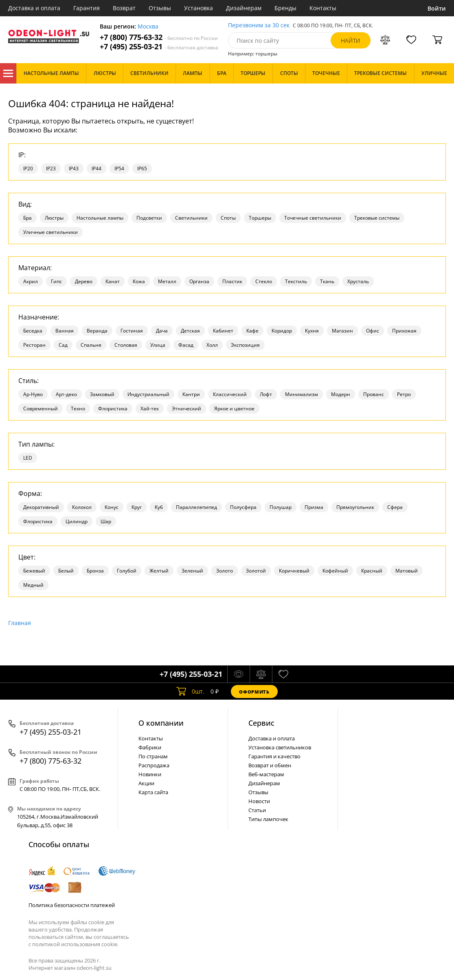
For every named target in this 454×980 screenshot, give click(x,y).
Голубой (127, 571)
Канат (113, 281)
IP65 (142, 168)
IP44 (97, 168)
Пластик (232, 281)
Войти (437, 8)
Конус (112, 507)
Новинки (150, 774)
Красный (372, 571)
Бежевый (34, 571)
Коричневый (294, 571)
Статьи (257, 810)
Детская (190, 331)
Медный (33, 585)
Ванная (65, 331)
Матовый (407, 571)
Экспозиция (245, 345)
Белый (66, 571)
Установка (198, 8)
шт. (190, 692)
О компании (161, 723)
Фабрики (150, 747)
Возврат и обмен (270, 765)
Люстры (54, 218)
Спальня (91, 345)
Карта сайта (153, 792)
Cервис (261, 723)
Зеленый (192, 571)
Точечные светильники (313, 218)
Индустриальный (148, 394)
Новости (259, 801)
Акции (146, 783)
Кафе (252, 331)
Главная (20, 623)
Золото (225, 571)
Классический (230, 394)
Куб (159, 507)
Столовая (126, 345)
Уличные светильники (50, 232)
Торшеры (260, 218)
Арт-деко (66, 394)
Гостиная (132, 331)
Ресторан (34, 345)
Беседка (33, 331)
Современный (41, 409)
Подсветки (149, 218)
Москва (148, 27)
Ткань (327, 281)
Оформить (254, 692)
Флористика (113, 409)
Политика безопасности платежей (72, 905)
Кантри (191, 394)
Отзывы (160, 8)
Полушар (281, 507)
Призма (314, 507)
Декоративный (41, 507)
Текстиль (296, 281)
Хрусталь (358, 281)
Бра (27, 218)
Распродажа (154, 765)
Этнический (186, 409)
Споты (228, 218)
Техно (78, 409)
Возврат (124, 8)
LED (28, 458)
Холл (212, 345)
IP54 (119, 168)
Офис (373, 331)
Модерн (341, 394)
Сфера (395, 507)
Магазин (342, 331)
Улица (158, 345)
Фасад (186, 345)
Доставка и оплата (34, 8)
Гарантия (87, 8)
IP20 (28, 168)
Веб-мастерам (266, 774)
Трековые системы (377, 218)
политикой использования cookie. (75, 944)
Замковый (102, 394)
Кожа (139, 281)
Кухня (312, 331)
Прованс (374, 394)
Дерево (84, 281)
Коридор (282, 331)
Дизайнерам (244, 8)
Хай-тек (150, 409)
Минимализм (302, 394)
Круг (137, 507)
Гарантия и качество (274, 756)
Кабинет (223, 331)
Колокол (82, 507)
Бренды (285, 8)
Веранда (97, 331)
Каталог (8, 73)
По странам (153, 756)
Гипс (56, 281)
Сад (63, 345)
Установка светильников (280, 747)
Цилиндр (77, 521)
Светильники (191, 218)
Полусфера (243, 507)
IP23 (51, 168)
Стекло (264, 281)
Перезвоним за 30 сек (259, 25)
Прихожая (404, 331)
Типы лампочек (268, 819)
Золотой (256, 571)
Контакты (323, 8)
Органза (199, 281)
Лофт (266, 394)
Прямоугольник (355, 507)
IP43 (74, 168)
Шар (106, 521)
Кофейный (335, 571)
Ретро (404, 394)
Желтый (159, 571)
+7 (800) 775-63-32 (159, 37)
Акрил (31, 281)
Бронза (95, 571)
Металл (167, 281)
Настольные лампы (100, 218)
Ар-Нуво (33, 394)
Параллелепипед (196, 507)
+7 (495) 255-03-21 (159, 47)
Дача (162, 331)
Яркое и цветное (234, 409)
